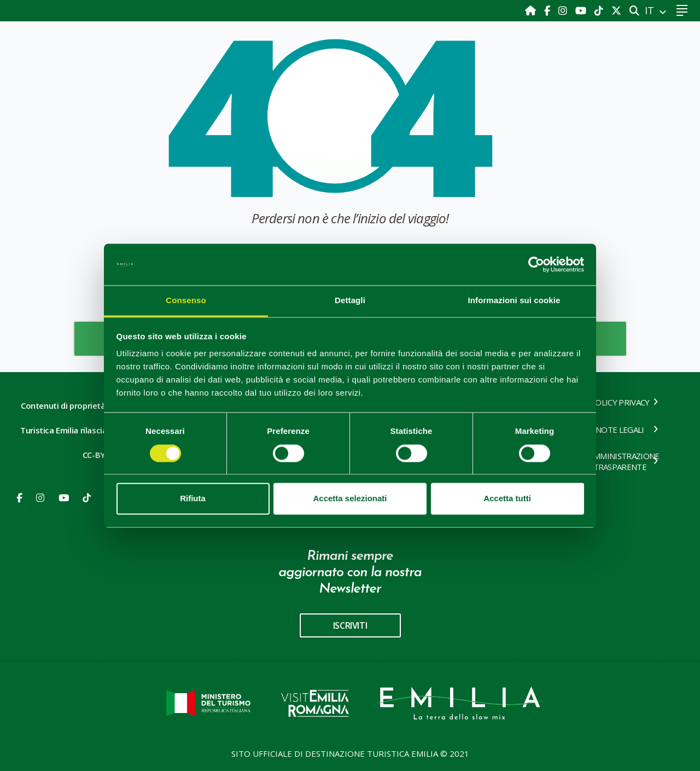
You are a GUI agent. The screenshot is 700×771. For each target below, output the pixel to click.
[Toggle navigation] (682, 11)
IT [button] (651, 10)
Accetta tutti (507, 499)
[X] (616, 10)
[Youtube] (582, 10)
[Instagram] (564, 10)
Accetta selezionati (350, 499)
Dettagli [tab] (350, 301)
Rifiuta (193, 499)
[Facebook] (549, 10)
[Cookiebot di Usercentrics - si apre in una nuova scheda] (536, 264)
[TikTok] (600, 10)
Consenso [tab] (186, 301)
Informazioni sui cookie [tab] (514, 301)
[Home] (532, 10)
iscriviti (350, 625)
